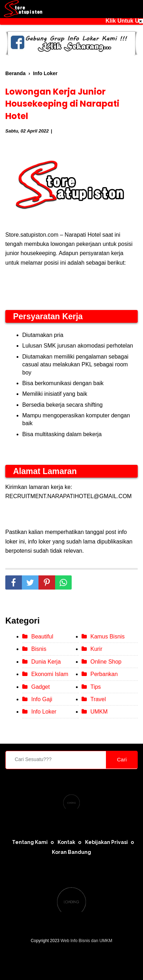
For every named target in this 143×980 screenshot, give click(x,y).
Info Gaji (42, 699)
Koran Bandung (71, 852)
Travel (98, 699)
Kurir (96, 649)
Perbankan (104, 674)
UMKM (99, 712)
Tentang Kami (30, 842)
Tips (96, 687)
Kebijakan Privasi (106, 842)
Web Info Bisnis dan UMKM (87, 941)
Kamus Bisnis (108, 637)
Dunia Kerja (46, 662)
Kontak (66, 842)
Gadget (40, 687)
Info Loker (44, 712)
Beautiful (42, 637)
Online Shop (106, 662)
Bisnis (39, 649)
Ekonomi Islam (50, 674)
